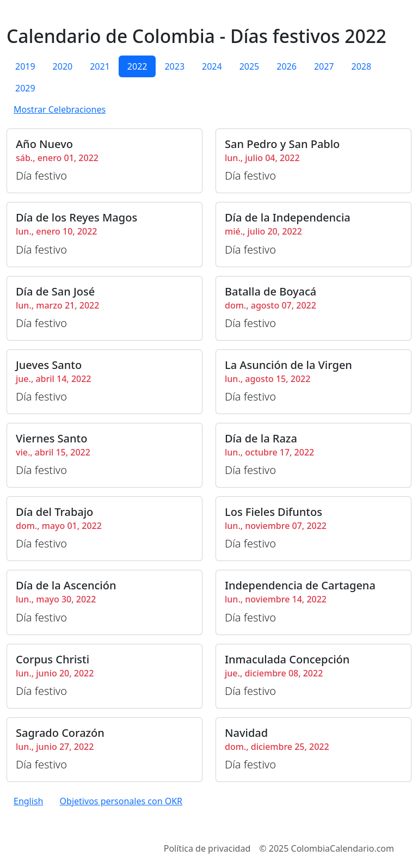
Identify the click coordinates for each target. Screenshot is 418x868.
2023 (174, 66)
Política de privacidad (207, 848)
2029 (25, 88)
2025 (250, 66)
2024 (212, 66)
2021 (100, 66)
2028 (361, 66)
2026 (287, 66)
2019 (25, 66)
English (28, 801)
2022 (137, 66)
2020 (63, 66)
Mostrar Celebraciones (60, 109)
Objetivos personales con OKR (121, 801)
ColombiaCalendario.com (343, 848)
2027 (324, 66)
